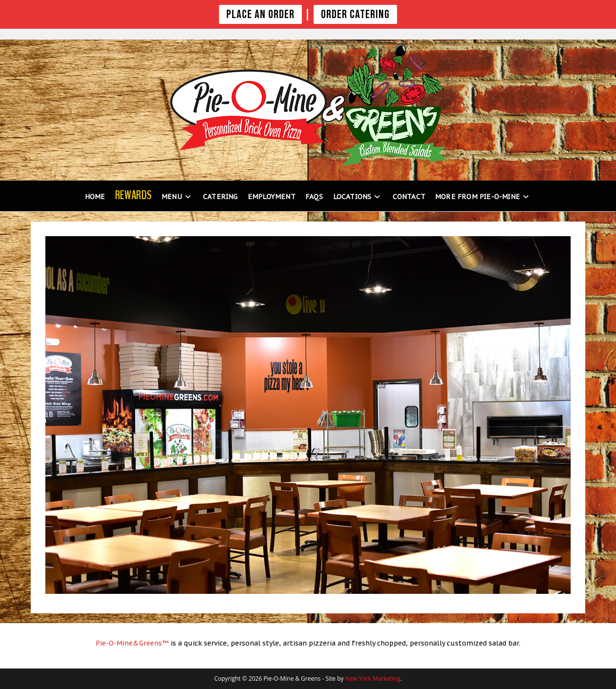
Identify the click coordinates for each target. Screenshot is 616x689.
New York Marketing (373, 679)
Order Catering (355, 14)
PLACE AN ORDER (260, 14)
